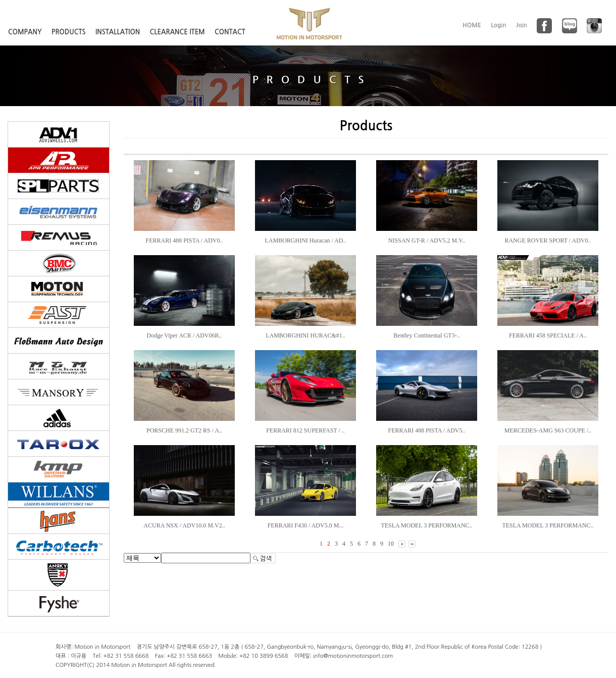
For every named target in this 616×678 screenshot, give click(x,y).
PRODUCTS (69, 32)
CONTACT (230, 32)
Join (522, 25)
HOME (472, 25)
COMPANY (25, 32)
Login (499, 25)
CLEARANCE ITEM (177, 32)
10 (391, 544)
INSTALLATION (118, 32)
